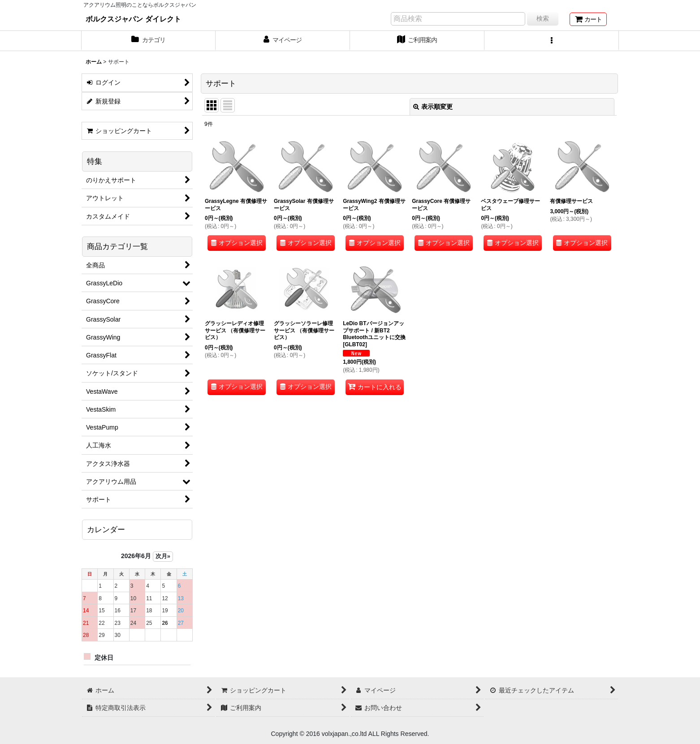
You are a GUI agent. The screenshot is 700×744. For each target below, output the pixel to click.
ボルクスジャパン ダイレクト (133, 19)
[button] (552, 41)
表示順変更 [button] (433, 107)
